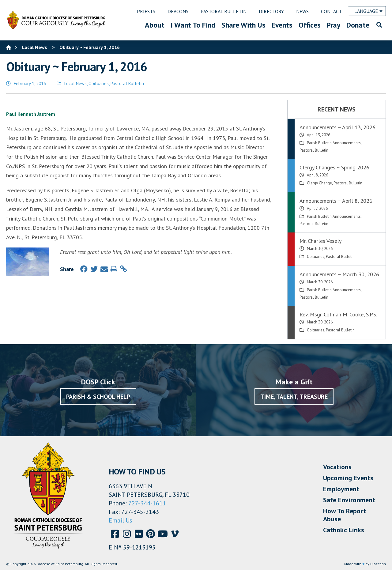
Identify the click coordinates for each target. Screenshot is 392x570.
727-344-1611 (147, 503)
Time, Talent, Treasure (294, 397)
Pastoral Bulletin (127, 83)
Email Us (121, 520)
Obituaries (99, 83)
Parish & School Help (98, 397)
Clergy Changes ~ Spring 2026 (334, 167)
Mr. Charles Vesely (320, 241)
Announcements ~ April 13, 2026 (337, 127)
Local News (75, 83)
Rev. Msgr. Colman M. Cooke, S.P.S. (338, 314)
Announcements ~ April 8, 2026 (336, 201)
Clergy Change (319, 183)
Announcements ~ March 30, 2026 (339, 274)
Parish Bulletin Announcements (334, 143)
